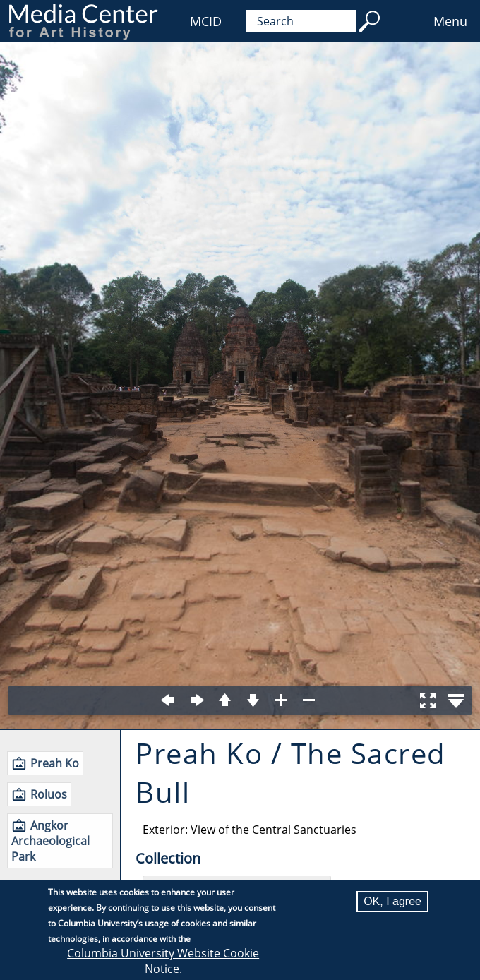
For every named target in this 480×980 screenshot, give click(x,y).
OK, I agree (392, 901)
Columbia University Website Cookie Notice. (163, 961)
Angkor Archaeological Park (50, 841)
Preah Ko (55, 763)
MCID (206, 21)
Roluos (49, 794)
